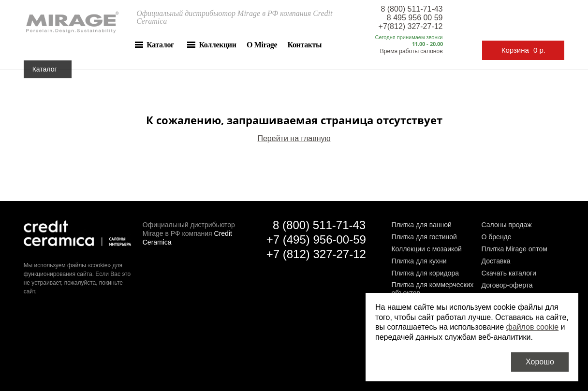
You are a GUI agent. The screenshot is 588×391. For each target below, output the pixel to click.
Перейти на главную (294, 138)
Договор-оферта (507, 285)
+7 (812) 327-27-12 (316, 254)
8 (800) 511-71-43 (412, 9)
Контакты (305, 45)
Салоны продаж (507, 225)
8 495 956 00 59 (415, 18)
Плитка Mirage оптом (514, 249)
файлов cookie (533, 327)
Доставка (496, 261)
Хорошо (540, 362)
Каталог (160, 45)
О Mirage (262, 45)
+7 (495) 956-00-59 (316, 239)
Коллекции (217, 45)
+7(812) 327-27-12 (411, 26)
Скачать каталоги (509, 273)
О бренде (497, 237)
